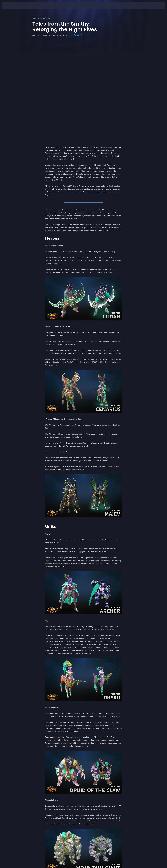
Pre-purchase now (61, 794)
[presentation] (10, 6)
